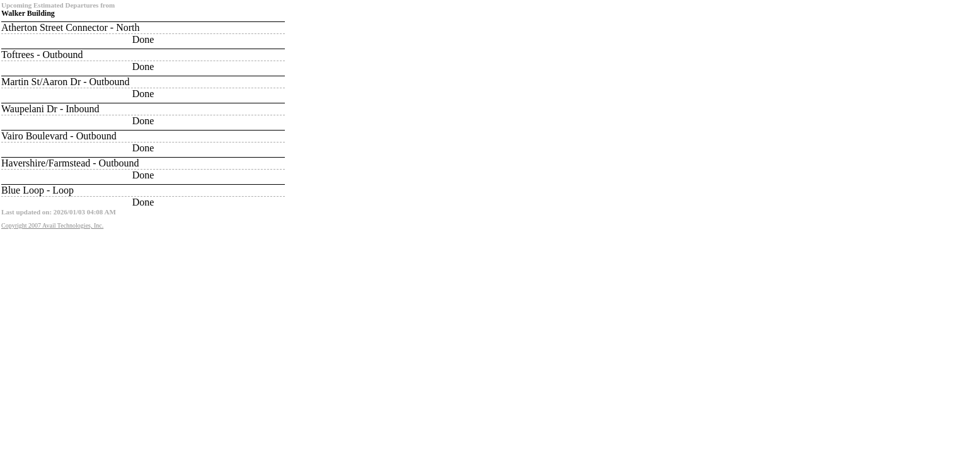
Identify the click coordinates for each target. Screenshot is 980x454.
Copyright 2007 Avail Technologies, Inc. (52, 225)
